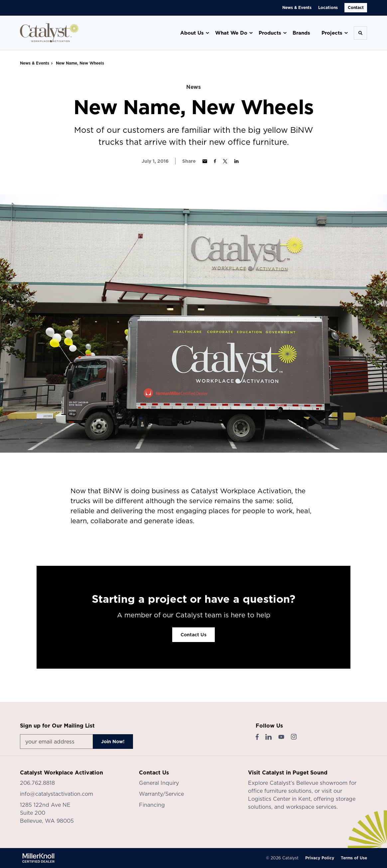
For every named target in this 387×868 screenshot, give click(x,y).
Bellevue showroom (322, 783)
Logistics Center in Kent (279, 799)
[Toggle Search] (360, 33)
